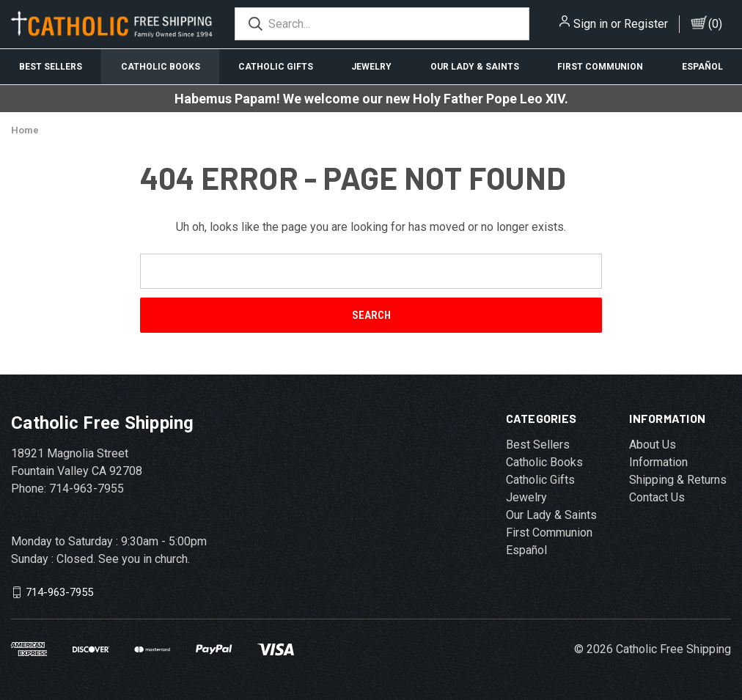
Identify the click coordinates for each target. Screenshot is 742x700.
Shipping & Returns (678, 480)
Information (658, 462)
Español (702, 67)
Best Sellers (51, 67)
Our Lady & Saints (475, 67)
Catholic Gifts (276, 67)
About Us (653, 445)
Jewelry (371, 67)
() (715, 24)
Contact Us (657, 497)
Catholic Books (161, 67)
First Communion (600, 67)
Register (646, 24)
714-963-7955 (59, 592)
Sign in (591, 24)
